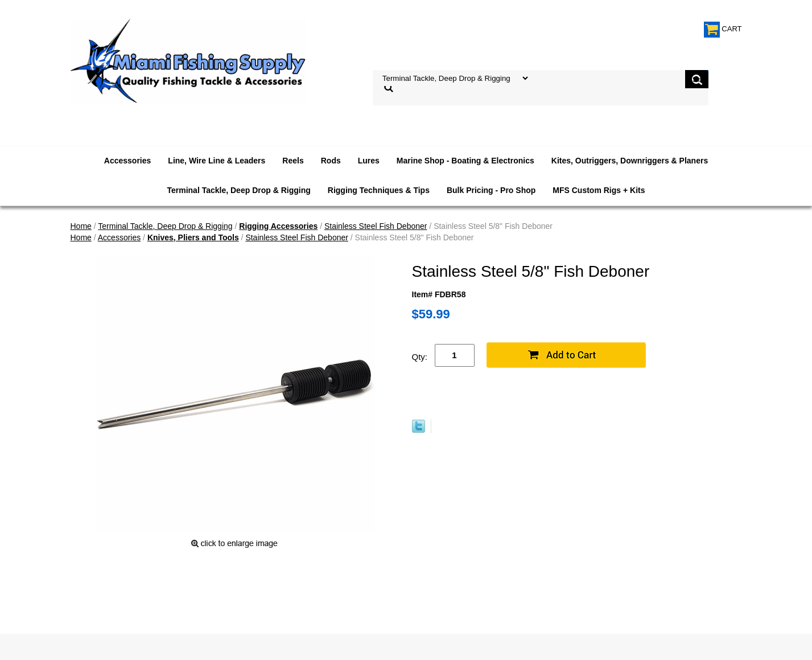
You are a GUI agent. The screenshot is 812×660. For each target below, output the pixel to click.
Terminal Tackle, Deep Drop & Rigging (238, 190)
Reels (293, 161)
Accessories (128, 161)
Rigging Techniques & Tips (379, 190)
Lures (369, 161)
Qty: (420, 357)
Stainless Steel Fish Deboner (376, 226)
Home (81, 226)
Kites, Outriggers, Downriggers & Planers (630, 161)
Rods (331, 161)
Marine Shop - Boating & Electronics (465, 161)
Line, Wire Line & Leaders (217, 161)
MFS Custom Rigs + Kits (599, 190)
